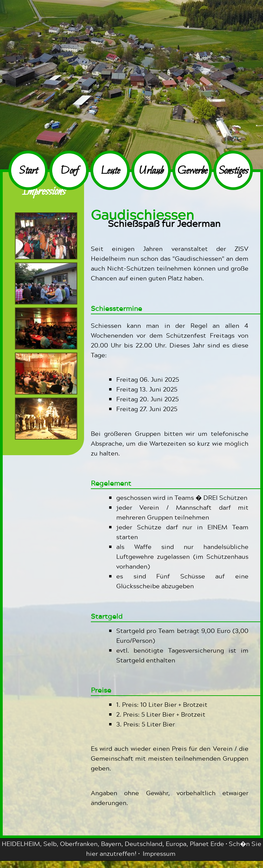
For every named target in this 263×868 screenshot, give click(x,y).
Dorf (69, 171)
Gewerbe (192, 171)
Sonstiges (233, 171)
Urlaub (151, 171)
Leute (110, 171)
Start (28, 171)
